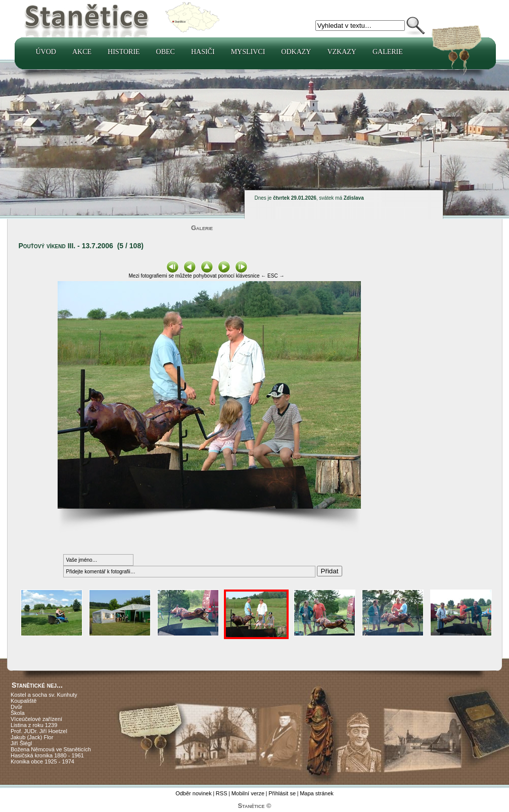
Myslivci (248, 52)
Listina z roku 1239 (34, 725)
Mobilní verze (248, 793)
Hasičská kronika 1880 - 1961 (47, 755)
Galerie (388, 52)
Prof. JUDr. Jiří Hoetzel (39, 731)
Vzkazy (342, 52)
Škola (18, 713)
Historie (124, 52)
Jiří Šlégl (21, 743)
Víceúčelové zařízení (36, 719)
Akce (82, 52)
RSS (222, 793)
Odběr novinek (194, 793)
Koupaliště (24, 701)
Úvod (46, 52)
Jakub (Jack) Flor (32, 737)
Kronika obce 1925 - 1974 (42, 761)
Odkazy (296, 52)
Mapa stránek (317, 793)
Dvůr (16, 707)
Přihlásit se (282, 793)
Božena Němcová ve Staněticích (51, 749)
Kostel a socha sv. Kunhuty (44, 695)
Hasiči (203, 52)
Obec (166, 52)
